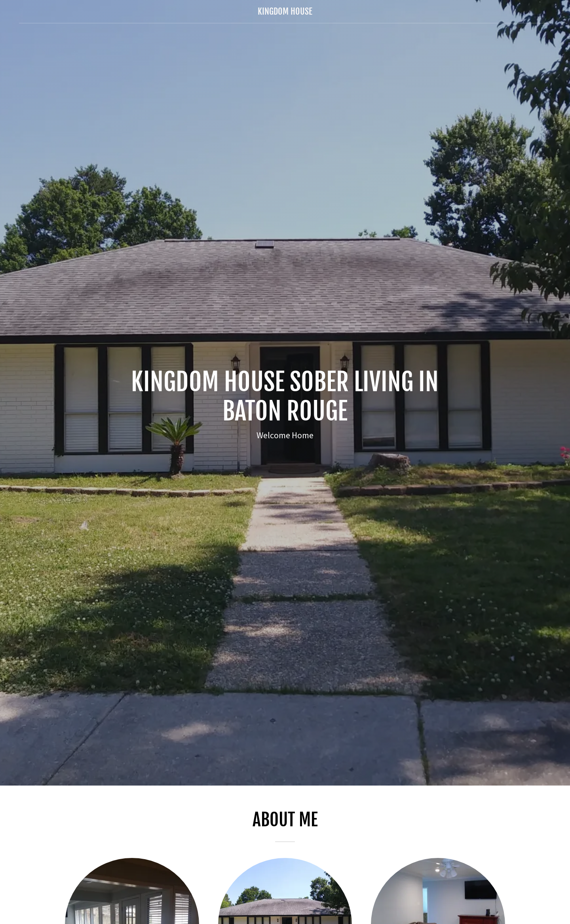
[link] (285, 12)
